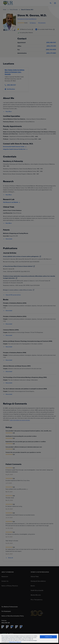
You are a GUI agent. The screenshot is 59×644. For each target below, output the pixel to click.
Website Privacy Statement (15, 642)
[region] (29, 639)
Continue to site (48, 637)
